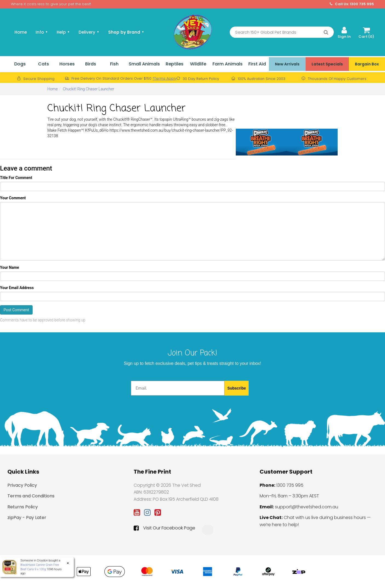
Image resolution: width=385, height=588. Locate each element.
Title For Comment (16, 178)
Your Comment (13, 198)
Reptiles (175, 64)
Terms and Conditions (31, 496)
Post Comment (16, 310)
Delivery (89, 32)
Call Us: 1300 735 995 (352, 4)
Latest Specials (327, 64)
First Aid (257, 64)
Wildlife (198, 64)
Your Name (10, 267)
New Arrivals (287, 64)
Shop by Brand (126, 32)
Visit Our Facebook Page (164, 528)
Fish (114, 64)
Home (21, 32)
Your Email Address (17, 288)
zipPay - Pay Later (27, 518)
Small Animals (144, 64)
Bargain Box (367, 64)
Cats (44, 64)
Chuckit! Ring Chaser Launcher (88, 89)
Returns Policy (23, 507)
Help (63, 32)
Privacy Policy (22, 485)
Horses (67, 64)
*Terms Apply (164, 78)
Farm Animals (228, 64)
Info (42, 32)
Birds (91, 64)
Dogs (20, 64)
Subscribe (237, 388)
